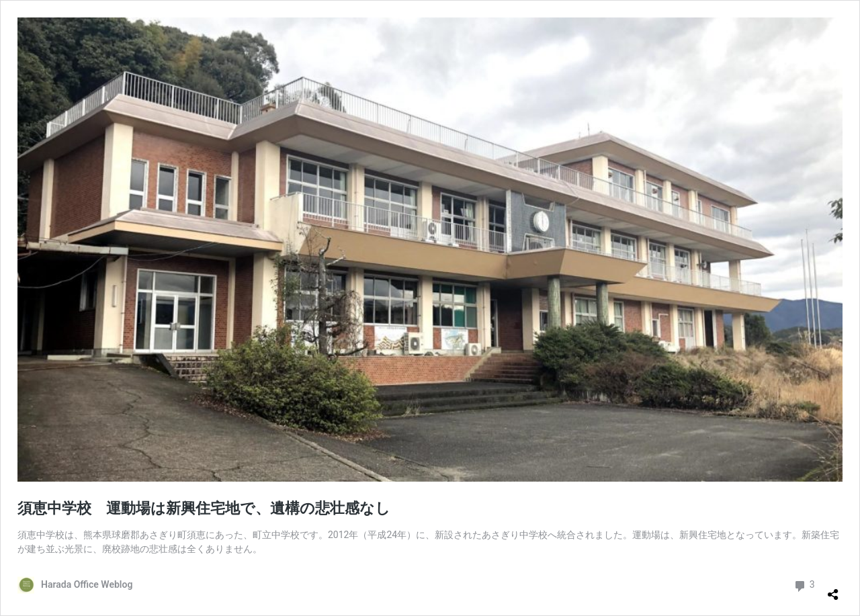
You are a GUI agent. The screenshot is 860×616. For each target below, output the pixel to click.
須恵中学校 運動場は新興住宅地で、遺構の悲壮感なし (204, 508)
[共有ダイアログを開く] (833, 589)
